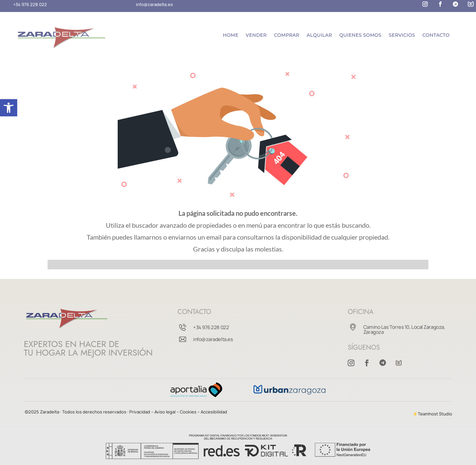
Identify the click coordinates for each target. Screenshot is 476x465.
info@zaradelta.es (213, 339)
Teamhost (428, 414)
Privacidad (140, 412)
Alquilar (319, 32)
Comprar (287, 32)
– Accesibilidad (212, 412)
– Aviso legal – (165, 412)
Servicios (402, 32)
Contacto (436, 32)
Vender (256, 32)
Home (231, 32)
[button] (9, 108)
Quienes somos (360, 32)
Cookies (188, 412)
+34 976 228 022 (211, 327)
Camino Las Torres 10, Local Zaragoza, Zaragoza (404, 329)
